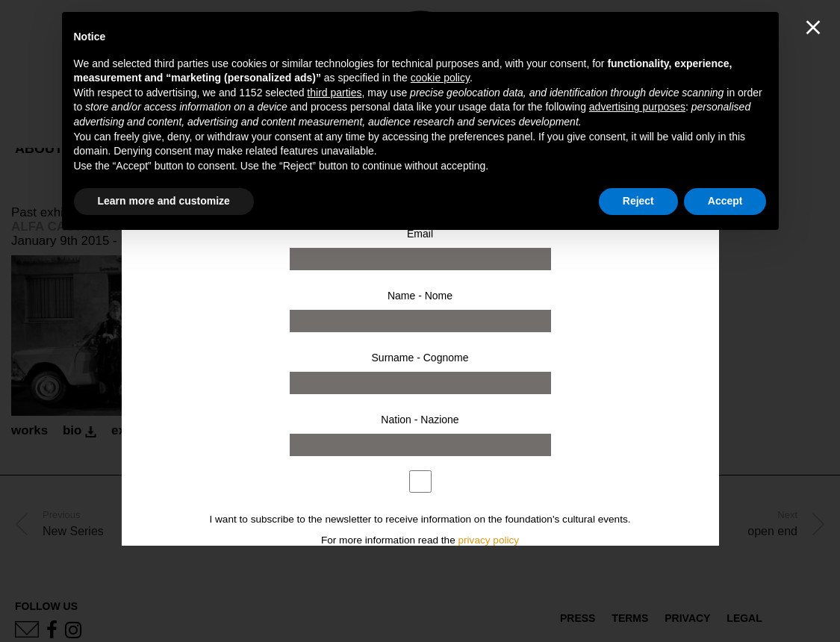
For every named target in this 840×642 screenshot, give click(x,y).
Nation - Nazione (420, 420)
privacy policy (489, 540)
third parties (334, 93)
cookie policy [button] (440, 78)
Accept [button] (725, 201)
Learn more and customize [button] (164, 201)
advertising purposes (637, 107)
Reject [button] (638, 201)
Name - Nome (420, 296)
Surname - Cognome (420, 358)
